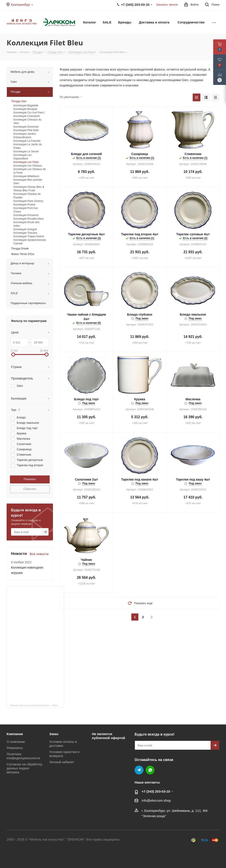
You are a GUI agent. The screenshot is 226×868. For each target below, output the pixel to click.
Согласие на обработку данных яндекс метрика (24, 768)
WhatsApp (150, 770)
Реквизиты (15, 748)
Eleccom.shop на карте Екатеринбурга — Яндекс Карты (37, 705)
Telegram (139, 770)
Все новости (39, 554)
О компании (16, 742)
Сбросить (30, 489)
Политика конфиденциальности (23, 756)
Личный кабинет (62, 762)
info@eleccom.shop (156, 800)
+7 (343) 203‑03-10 (156, 791)
